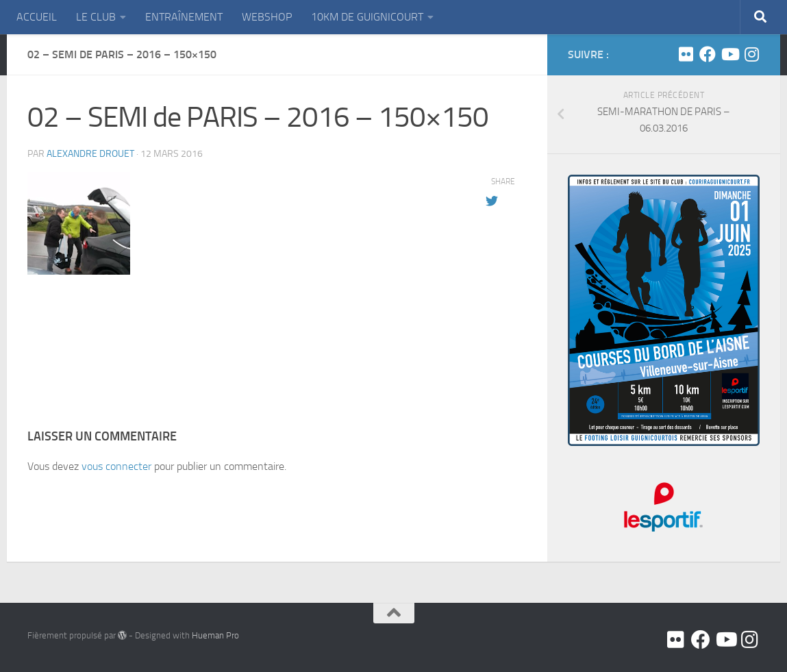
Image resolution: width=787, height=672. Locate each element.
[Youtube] (729, 54)
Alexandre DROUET (90, 154)
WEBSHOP (267, 17)
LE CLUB (96, 17)
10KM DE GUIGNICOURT (367, 17)
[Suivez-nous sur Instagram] (751, 54)
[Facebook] (708, 54)
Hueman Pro (215, 635)
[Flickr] (686, 54)
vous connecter (116, 466)
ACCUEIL (37, 17)
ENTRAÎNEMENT (184, 17)
